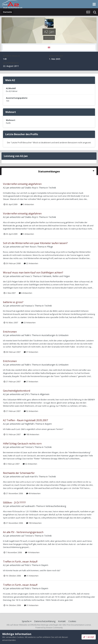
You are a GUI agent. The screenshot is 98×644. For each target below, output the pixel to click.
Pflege (50, 247)
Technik (52, 188)
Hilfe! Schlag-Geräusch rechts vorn (22, 444)
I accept (89, 637)
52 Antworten (31, 411)
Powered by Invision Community (49, 628)
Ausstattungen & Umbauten (55, 335)
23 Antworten (28, 323)
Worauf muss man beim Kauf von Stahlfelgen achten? (33, 273)
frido (27, 565)
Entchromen (10, 332)
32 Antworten (30, 464)
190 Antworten (34, 523)
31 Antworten (31, 576)
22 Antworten (31, 263)
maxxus (29, 306)
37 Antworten (31, 352)
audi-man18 (31, 477)
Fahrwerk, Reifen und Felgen (56, 276)
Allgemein (45, 394)
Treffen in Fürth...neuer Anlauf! (20, 562)
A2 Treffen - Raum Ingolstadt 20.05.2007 (25, 420)
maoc (28, 276)
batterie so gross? (13, 302)
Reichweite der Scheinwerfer (19, 473)
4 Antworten (26, 293)
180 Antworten (31, 434)
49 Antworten (33, 493)
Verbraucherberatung (56, 506)
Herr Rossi (30, 247)
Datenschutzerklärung (45, 621)
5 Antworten (27, 204)
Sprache (27, 621)
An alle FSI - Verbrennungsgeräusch (23, 532)
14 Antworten (32, 552)
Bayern (48, 424)
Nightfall (29, 424)
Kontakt (62, 621)
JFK (27, 394)
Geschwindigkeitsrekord (17, 391)
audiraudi (29, 506)
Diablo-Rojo (31, 188)
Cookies (72, 621)
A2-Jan (6, 188)
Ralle (27, 335)
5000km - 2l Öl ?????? (14, 503)
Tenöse (29, 447)
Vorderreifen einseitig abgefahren (22, 184)
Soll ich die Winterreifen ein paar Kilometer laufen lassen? (35, 243)
